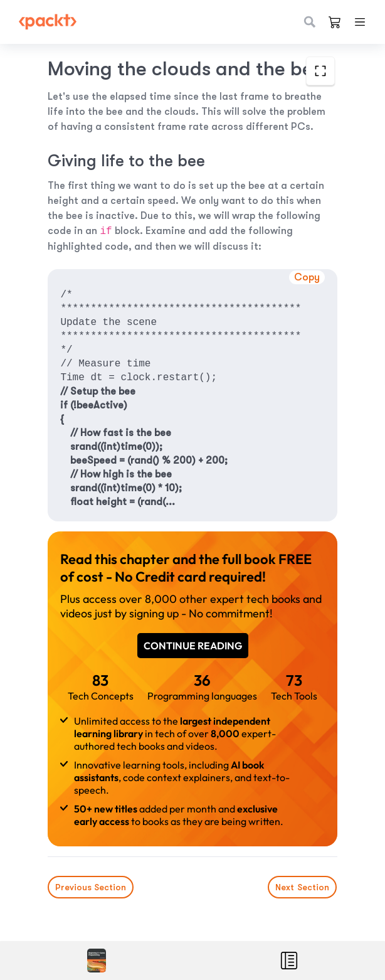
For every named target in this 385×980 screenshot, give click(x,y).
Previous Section (91, 887)
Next (303, 887)
